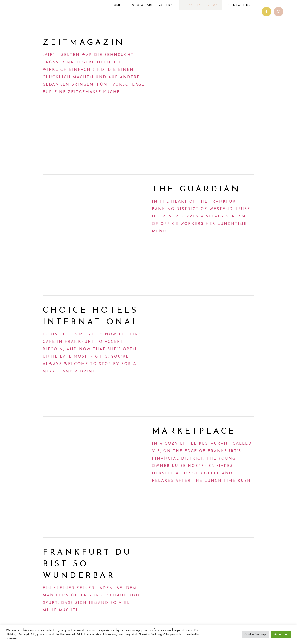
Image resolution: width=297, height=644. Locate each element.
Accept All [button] (281, 635)
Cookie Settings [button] (255, 635)
